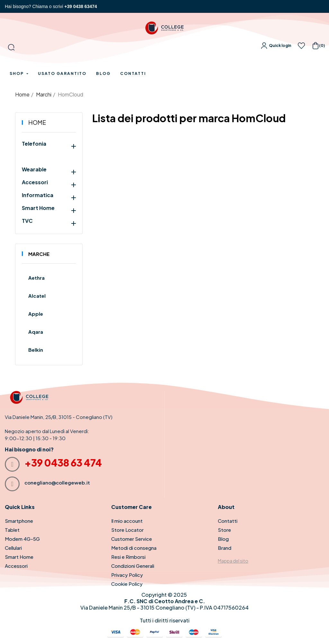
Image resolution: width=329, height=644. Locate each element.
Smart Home (38, 208)
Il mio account (127, 521)
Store (224, 530)
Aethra (36, 278)
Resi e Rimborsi (128, 557)
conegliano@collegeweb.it (57, 482)
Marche (39, 254)
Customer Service (132, 539)
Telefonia (34, 144)
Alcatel (37, 296)
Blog (223, 539)
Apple (36, 314)
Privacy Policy (127, 575)
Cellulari (13, 548)
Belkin (36, 350)
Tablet (12, 530)
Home (37, 122)
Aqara (36, 332)
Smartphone (19, 521)
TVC (27, 221)
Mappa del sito (233, 561)
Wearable (34, 169)
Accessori (35, 182)
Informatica (38, 195)
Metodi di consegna (134, 548)
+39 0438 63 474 (63, 463)
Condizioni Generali (133, 566)
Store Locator (127, 530)
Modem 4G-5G (22, 539)
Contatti (228, 521)
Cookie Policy (127, 584)
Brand (225, 548)
